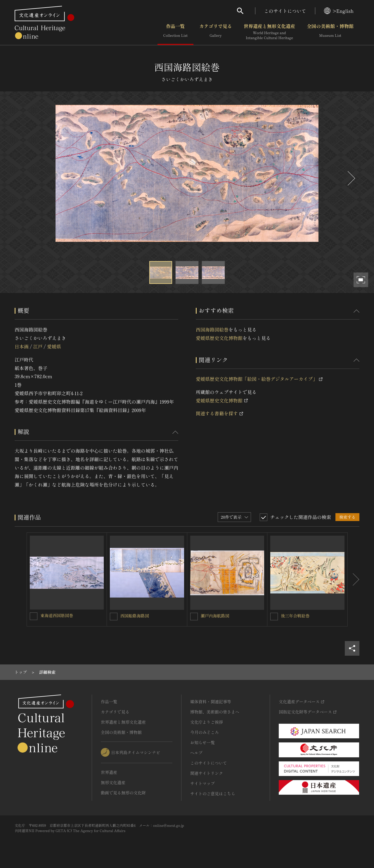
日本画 (22, 346)
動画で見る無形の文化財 (123, 793)
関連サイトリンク (207, 773)
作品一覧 (175, 32)
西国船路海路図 (135, 616)
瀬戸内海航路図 (215, 616)
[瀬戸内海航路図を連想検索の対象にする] (194, 617)
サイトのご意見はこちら (213, 794)
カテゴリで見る (216, 32)
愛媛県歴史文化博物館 (219, 338)
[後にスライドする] (351, 178)
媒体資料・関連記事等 (211, 702)
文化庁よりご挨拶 (207, 722)
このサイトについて (285, 11)
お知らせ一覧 (202, 742)
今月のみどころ (205, 732)
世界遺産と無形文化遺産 (269, 32)
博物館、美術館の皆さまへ (215, 712)
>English (339, 11)
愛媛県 (54, 346)
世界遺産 (109, 772)
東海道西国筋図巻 (57, 615)
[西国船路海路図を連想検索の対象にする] (114, 617)
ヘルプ (196, 753)
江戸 (38, 346)
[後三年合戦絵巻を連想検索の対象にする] (274, 617)
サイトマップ (202, 783)
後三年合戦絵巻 (295, 616)
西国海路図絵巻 (212, 329)
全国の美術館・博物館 (330, 32)
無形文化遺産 (113, 782)
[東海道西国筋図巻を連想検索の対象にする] (34, 616)
